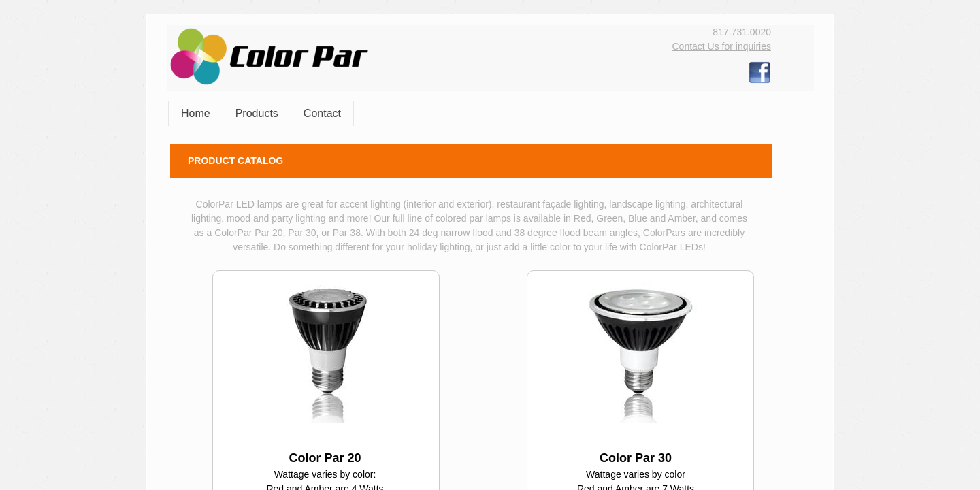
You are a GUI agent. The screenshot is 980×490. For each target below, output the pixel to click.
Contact (322, 113)
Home (196, 113)
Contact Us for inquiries (721, 46)
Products (257, 113)
